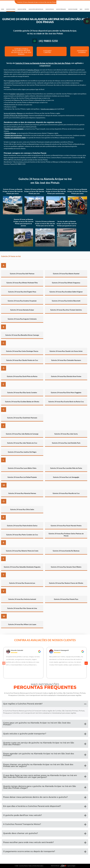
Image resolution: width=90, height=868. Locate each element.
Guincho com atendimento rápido (15, 138)
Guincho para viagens (47, 109)
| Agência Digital (68, 866)
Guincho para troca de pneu (13, 135)
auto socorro (21, 94)
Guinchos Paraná (14, 81)
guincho (13, 94)
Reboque (20, 113)
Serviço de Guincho (10, 113)
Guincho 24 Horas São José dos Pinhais (16, 115)
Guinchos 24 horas (33, 70)
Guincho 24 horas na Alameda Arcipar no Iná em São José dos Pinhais (43, 63)
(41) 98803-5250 (84, 2)
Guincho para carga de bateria (14, 129)
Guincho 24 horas (10, 133)
